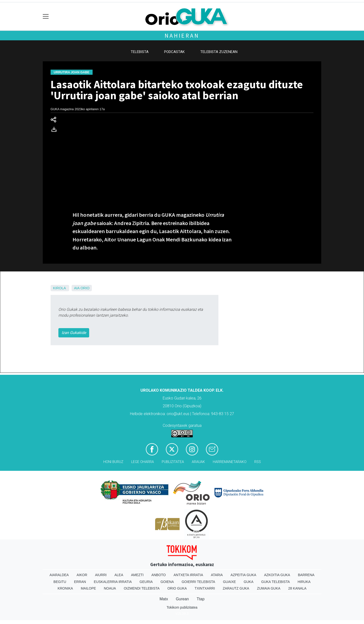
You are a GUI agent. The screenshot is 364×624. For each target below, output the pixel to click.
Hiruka (304, 582)
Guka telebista (275, 582)
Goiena (167, 582)
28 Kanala (297, 588)
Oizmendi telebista (142, 588)
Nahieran (182, 36)
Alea (119, 575)
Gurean (182, 599)
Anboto (159, 575)
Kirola (59, 288)
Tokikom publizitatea (182, 607)
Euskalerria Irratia (113, 582)
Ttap (201, 599)
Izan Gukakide (74, 333)
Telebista (140, 52)
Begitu (60, 582)
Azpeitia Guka (243, 575)
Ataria (217, 575)
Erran (80, 582)
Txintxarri (205, 588)
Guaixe (230, 582)
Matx (164, 599)
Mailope (88, 588)
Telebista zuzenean (219, 52)
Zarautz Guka (236, 588)
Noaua (110, 588)
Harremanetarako (230, 462)
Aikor (82, 575)
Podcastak (174, 52)
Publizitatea (173, 462)
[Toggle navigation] (46, 16)
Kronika (65, 588)
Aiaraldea (59, 575)
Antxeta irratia (188, 575)
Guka (249, 582)
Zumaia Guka (269, 588)
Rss (258, 462)
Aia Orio (82, 288)
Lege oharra (143, 462)
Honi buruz (113, 462)
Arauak (198, 462)
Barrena (306, 575)
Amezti (137, 575)
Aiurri (101, 575)
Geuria (146, 582)
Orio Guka (177, 588)
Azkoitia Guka (277, 575)
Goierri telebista (198, 582)
